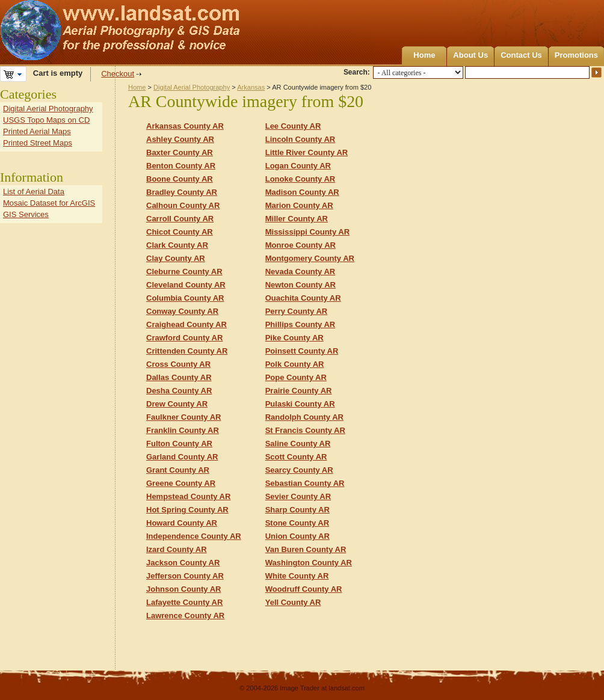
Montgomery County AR (310, 258)
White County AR (297, 576)
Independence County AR (194, 536)
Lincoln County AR (300, 139)
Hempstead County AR (188, 496)
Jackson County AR (183, 563)
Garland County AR (182, 457)
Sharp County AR (297, 510)
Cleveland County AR (186, 285)
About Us (470, 55)
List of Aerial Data (34, 192)
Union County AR (297, 536)
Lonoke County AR (300, 179)
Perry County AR (297, 311)
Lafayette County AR (184, 602)
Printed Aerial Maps (37, 131)
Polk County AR (295, 364)
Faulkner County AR (183, 417)
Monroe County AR (300, 245)
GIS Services (26, 214)
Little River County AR (307, 152)
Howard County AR (182, 523)
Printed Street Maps (38, 143)
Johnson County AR (183, 589)
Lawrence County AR (185, 616)
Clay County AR (176, 258)
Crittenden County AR (187, 351)
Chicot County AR (180, 232)
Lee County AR (293, 126)
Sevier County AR (298, 496)
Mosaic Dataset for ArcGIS (49, 203)
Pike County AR (294, 338)
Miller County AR (297, 219)
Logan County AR (298, 166)
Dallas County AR (179, 377)
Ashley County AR (180, 139)
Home (424, 55)
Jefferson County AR (185, 576)
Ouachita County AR (303, 298)
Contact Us (521, 55)
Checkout (118, 74)
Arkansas (251, 87)
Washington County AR (309, 563)
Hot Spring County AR (187, 510)
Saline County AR (298, 444)
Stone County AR (297, 523)
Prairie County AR (299, 391)
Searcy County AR (299, 470)
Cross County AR (178, 364)
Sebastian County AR (305, 483)
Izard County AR (177, 549)
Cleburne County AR (184, 272)
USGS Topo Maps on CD (46, 120)
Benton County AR (181, 166)
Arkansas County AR (185, 126)
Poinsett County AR (302, 351)
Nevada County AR (300, 272)
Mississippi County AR (307, 232)
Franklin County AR (183, 430)
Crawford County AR (184, 338)
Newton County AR (300, 285)
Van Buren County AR (306, 549)
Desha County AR (179, 391)
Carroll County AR (180, 219)
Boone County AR (180, 179)
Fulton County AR (179, 444)
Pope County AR (296, 377)
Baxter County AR (180, 152)
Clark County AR (177, 245)
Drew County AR (177, 404)
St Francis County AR (305, 430)
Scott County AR (296, 457)
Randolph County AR (304, 417)
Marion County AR (299, 205)
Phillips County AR (300, 324)
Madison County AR (302, 192)
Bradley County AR (182, 192)
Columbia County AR (185, 298)
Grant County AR (178, 470)
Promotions (576, 55)
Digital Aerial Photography (192, 87)
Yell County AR (293, 602)
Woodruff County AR (304, 589)
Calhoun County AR (183, 205)
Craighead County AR (186, 324)
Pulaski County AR (300, 404)
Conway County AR (182, 311)
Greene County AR (181, 483)
